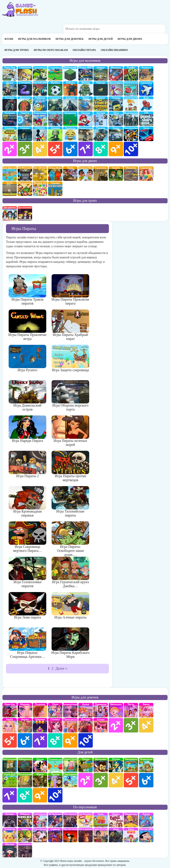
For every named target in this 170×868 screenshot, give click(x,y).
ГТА (146, 119)
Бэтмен (10, 820)
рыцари (10, 104)
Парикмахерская (55, 725)
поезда (116, 104)
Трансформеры (131, 134)
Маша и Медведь (40, 780)
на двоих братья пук (86, 174)
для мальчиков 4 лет (40, 149)
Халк (116, 835)
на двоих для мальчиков (25, 174)
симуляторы (40, 73)
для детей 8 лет (25, 795)
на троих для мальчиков (25, 213)
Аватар (101, 73)
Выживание (131, 119)
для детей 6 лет (146, 780)
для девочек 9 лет (70, 740)
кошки (101, 725)
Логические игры (25, 780)
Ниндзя (55, 134)
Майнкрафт (70, 73)
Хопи (146, 820)
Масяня (10, 850)
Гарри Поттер (101, 835)
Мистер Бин (146, 835)
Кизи (101, 820)
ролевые (146, 73)
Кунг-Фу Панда (70, 835)
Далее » (61, 668)
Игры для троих (17, 50)
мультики (101, 765)
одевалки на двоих (146, 174)
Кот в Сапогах (86, 835)
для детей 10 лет (55, 795)
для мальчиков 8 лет (101, 149)
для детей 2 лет (86, 780)
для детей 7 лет (10, 795)
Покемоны (10, 835)
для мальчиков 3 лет (25, 149)
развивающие (55, 765)
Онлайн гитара (84, 50)
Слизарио (25, 89)
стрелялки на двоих (101, 174)
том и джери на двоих (40, 174)
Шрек (25, 835)
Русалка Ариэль (40, 820)
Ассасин (70, 104)
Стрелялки (55, 104)
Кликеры (10, 134)
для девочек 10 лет (86, 740)
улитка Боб (10, 780)
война (86, 89)
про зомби (131, 73)
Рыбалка (40, 104)
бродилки (70, 119)
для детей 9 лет (40, 795)
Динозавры (116, 89)
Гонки (116, 134)
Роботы (70, 89)
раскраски (131, 765)
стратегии (25, 73)
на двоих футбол (10, 189)
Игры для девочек (70, 39)
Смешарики (70, 780)
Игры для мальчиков (34, 39)
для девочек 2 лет (116, 725)
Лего (116, 119)
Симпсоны (131, 820)
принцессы (70, 725)
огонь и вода (55, 174)
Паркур (101, 89)
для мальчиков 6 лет (70, 149)
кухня (86, 710)
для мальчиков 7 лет (86, 149)
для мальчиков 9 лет (116, 149)
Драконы (25, 104)
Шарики (40, 725)
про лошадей (86, 725)
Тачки (146, 134)
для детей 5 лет (131, 780)
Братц (116, 820)
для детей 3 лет (101, 780)
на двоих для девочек (10, 174)
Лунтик (55, 780)
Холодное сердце (70, 710)
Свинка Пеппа (70, 765)
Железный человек (55, 820)
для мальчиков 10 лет (131, 149)
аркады (116, 765)
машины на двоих (131, 174)
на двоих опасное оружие (55, 189)
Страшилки (25, 134)
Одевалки (101, 710)
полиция (10, 119)
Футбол (55, 89)
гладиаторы (86, 134)
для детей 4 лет (116, 780)
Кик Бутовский (86, 820)
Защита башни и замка (101, 104)
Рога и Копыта (40, 835)
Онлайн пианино (114, 50)
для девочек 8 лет (55, 740)
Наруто (25, 119)
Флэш (9, 39)
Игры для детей (101, 39)
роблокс (25, 820)
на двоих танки (70, 174)
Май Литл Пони (55, 710)
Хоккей (101, 119)
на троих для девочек (10, 213)
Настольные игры (10, 765)
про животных (146, 765)
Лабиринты (25, 765)
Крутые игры (86, 119)
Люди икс (86, 73)
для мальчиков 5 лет (55, 149)
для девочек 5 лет (10, 740)
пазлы (86, 765)
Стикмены (40, 134)
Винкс (146, 710)
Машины (116, 73)
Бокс (146, 104)
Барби (10, 725)
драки (10, 89)
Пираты (101, 134)
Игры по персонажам (51, 50)
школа (40, 765)
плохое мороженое (25, 189)
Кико (131, 835)
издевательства (131, 89)
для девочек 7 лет (40, 740)
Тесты (131, 710)
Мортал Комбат (40, 89)
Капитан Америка (25, 850)
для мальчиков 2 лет (10, 149)
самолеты (146, 89)
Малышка (116, 710)
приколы (70, 134)
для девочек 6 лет (25, 740)
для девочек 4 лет (146, 725)
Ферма (25, 725)
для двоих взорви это (40, 189)
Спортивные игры (55, 73)
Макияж (25, 710)
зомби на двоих (116, 174)
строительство (131, 104)
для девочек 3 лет (131, 725)
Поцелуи (40, 710)
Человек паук (55, 119)
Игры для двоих (130, 39)
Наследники (70, 820)
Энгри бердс (40, 119)
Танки (86, 104)
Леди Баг (10, 710)
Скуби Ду (55, 835)
